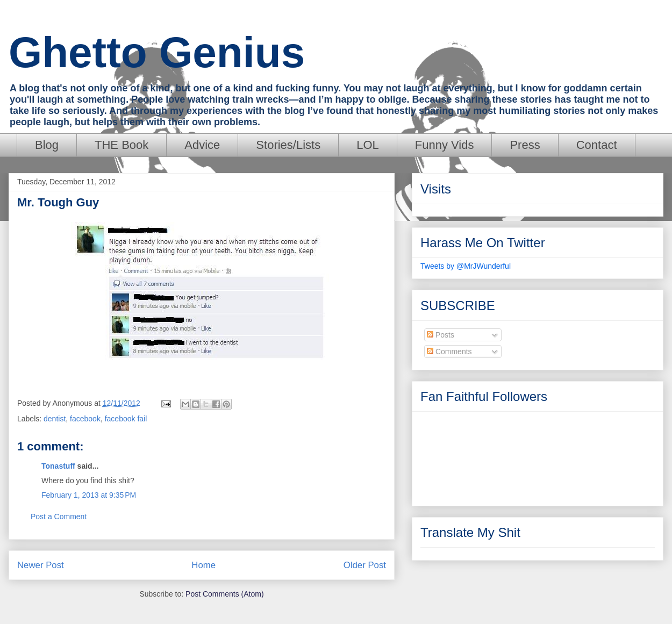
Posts (441, 335)
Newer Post (41, 565)
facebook (85, 419)
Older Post (365, 565)
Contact (597, 145)
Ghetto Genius (157, 52)
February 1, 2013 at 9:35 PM (89, 495)
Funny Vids (445, 145)
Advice (202, 145)
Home (203, 565)
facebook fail (126, 419)
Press (525, 145)
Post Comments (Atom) (224, 594)
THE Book (121, 145)
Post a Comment (59, 517)
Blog (47, 145)
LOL (368, 145)
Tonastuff (58, 466)
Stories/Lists (288, 145)
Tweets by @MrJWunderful (466, 266)
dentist (55, 419)
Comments (449, 352)
